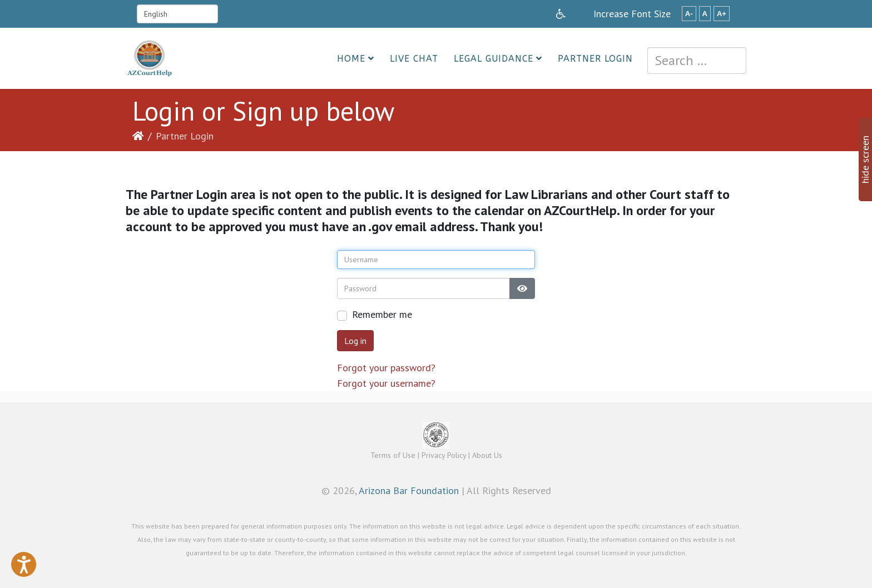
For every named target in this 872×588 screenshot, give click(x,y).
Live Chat (414, 59)
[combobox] (697, 61)
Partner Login (595, 59)
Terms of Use (393, 455)
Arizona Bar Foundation (409, 490)
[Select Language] (177, 14)
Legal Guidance (494, 59)
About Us (487, 455)
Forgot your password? (386, 368)
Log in (355, 341)
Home (351, 59)
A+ (722, 14)
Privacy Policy (444, 455)
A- (689, 14)
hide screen (865, 160)
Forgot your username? (386, 383)
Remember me (382, 314)
